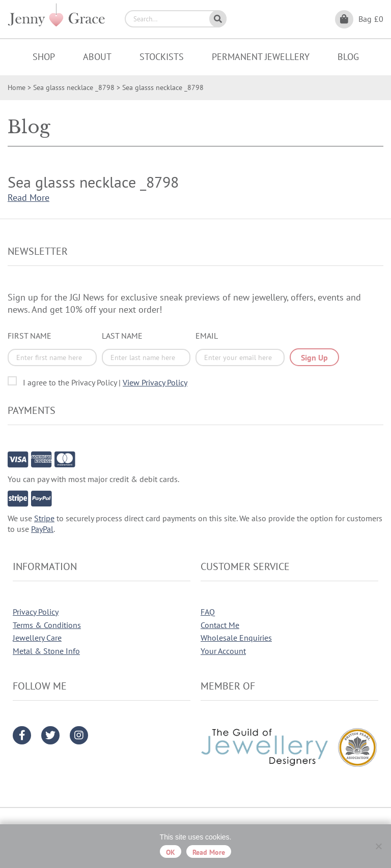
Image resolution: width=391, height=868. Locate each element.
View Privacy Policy (155, 382)
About (97, 57)
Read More (29, 198)
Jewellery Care (37, 638)
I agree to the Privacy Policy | (105, 382)
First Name (30, 336)
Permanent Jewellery (261, 57)
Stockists (162, 57)
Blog (348, 57)
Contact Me (220, 625)
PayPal (42, 529)
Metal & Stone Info (46, 651)
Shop (44, 57)
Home (17, 87)
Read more (209, 852)
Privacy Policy (36, 612)
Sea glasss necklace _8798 (74, 87)
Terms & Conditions (47, 625)
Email (207, 336)
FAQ (208, 612)
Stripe (44, 518)
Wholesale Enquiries (236, 638)
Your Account (223, 651)
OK (171, 852)
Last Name (122, 336)
